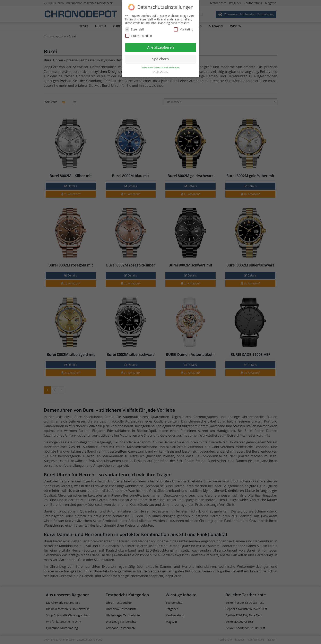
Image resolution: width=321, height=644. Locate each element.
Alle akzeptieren (160, 47)
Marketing (183, 29)
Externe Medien (139, 36)
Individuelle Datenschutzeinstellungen (160, 67)
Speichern (160, 59)
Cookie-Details (160, 72)
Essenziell (135, 29)
